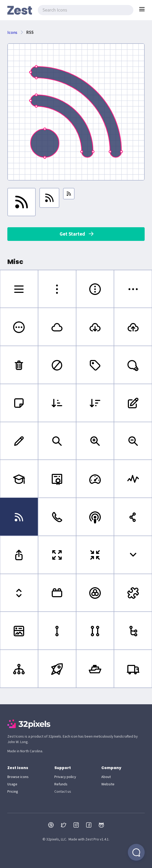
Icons (12, 33)
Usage (12, 784)
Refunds (61, 784)
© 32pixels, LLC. (55, 839)
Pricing (13, 792)
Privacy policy (65, 777)
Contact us (63, 792)
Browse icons (18, 777)
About (106, 777)
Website (108, 784)
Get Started (77, 234)
